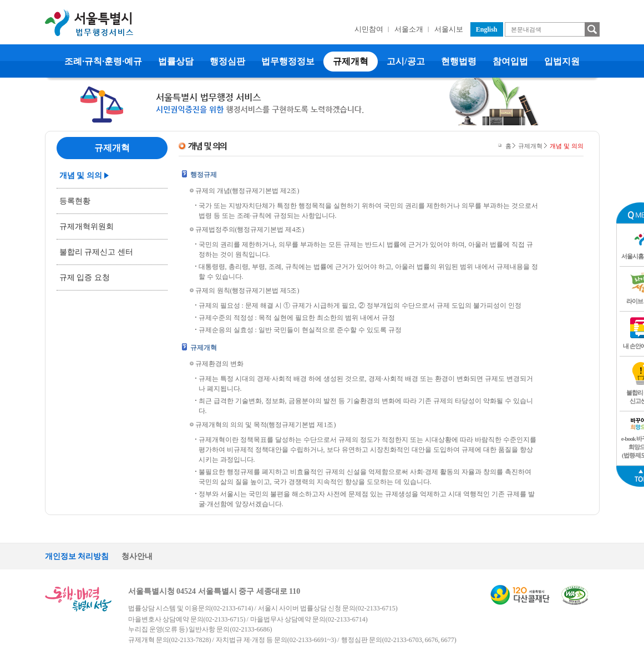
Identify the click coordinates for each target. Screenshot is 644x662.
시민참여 (369, 29)
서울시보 (449, 29)
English (487, 29)
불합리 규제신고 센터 (96, 252)
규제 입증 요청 (85, 277)
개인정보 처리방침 (77, 556)
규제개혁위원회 (87, 226)
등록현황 (75, 201)
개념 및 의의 (81, 175)
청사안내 (137, 556)
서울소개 (409, 29)
